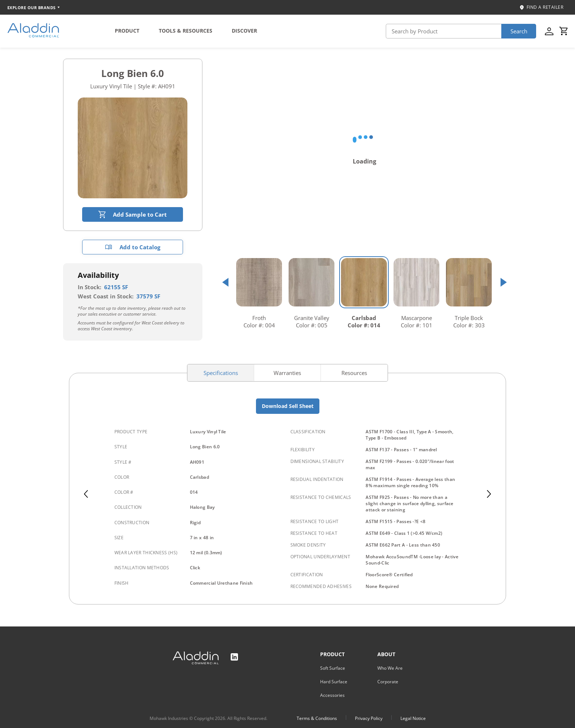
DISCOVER (244, 31)
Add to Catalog (133, 247)
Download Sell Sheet (288, 406)
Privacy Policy (369, 718)
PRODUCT (127, 31)
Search (519, 31)
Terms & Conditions (317, 718)
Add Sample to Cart (133, 214)
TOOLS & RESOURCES (186, 31)
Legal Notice (413, 718)
